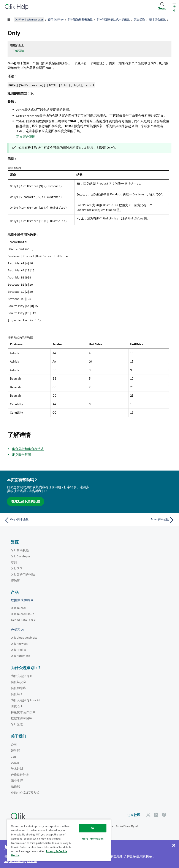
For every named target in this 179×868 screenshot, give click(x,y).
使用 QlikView (56, 20)
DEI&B (15, 763)
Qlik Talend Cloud (23, 614)
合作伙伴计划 (20, 775)
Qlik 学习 (17, 568)
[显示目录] (9, 19)
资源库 (15, 580)
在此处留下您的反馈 (26, 501)
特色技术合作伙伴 (23, 712)
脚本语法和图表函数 (80, 20)
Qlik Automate (20, 656)
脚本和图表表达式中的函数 (113, 20)
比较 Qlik (17, 706)
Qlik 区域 (17, 724)
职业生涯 (17, 781)
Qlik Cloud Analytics (24, 638)
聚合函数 (139, 20)
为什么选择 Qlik (21, 676)
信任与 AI (17, 694)
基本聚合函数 (158, 20)
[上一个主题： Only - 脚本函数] (46, 520)
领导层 (15, 751)
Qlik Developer (21, 556)
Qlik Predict (18, 650)
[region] (59, 840)
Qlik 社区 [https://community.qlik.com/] (134, 815)
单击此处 (116, 856)
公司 (14, 744)
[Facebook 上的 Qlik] (164, 815)
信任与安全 (18, 682)
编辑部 (15, 787)
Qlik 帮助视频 (20, 550)
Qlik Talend (18, 608)
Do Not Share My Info (128, 826)
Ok (93, 828)
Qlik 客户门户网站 (23, 574)
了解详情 (18, 51)
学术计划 (17, 769)
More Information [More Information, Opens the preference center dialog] (93, 839)
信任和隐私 (18, 688)
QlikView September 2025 (29, 20)
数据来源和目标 (21, 718)
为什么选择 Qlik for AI (25, 700)
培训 (14, 562)
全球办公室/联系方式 (25, 793)
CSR (13, 757)
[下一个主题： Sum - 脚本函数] (134, 520)
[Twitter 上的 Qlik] (148, 815)
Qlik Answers (19, 644)
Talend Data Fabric (23, 620)
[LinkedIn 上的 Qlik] (156, 815)
